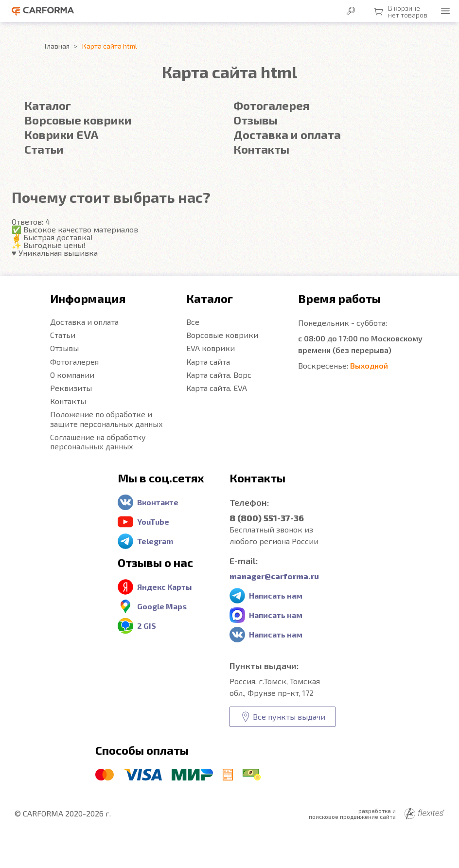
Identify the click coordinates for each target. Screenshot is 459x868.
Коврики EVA (62, 134)
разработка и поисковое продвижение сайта (377, 814)
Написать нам (276, 595)
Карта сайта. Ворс (219, 375)
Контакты (261, 149)
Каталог (48, 105)
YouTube (153, 522)
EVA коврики (211, 348)
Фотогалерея (271, 105)
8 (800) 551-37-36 (267, 518)
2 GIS (147, 626)
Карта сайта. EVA (217, 388)
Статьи (44, 149)
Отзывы (256, 120)
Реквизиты (71, 388)
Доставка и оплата (287, 134)
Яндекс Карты (165, 587)
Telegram (155, 541)
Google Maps (162, 606)
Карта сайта (208, 362)
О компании (72, 375)
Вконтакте (158, 502)
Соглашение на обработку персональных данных (98, 442)
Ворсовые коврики (78, 120)
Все (193, 322)
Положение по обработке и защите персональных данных (106, 419)
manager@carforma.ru (274, 576)
